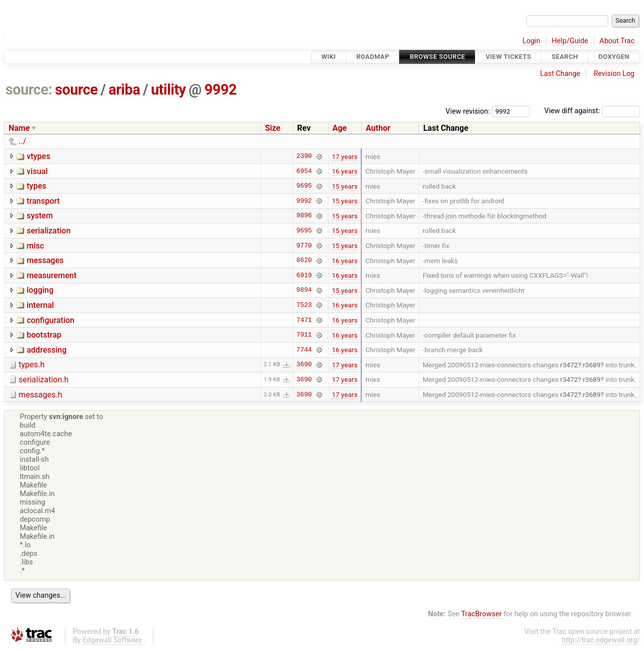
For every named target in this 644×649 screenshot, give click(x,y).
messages (45, 260)
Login (531, 41)
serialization (49, 231)
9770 (304, 246)
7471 (304, 320)
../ (22, 141)
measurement (52, 275)
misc (35, 246)
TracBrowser (482, 614)
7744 (304, 350)
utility (168, 90)
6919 (304, 275)
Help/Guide (570, 41)
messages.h (41, 395)
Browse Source (437, 57)
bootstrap (44, 335)
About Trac (617, 41)
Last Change (560, 74)
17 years (344, 156)
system (40, 216)
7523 (304, 305)
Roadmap (373, 57)
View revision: (468, 111)
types (36, 186)
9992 (220, 90)
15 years (344, 186)
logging (40, 290)
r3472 (569, 365)
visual (37, 171)
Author (378, 128)
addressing (47, 350)
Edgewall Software (112, 640)
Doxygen (614, 57)
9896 (304, 216)
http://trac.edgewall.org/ (601, 640)
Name (19, 128)
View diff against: (592, 111)
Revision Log (614, 74)
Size (273, 128)
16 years (344, 171)
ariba (125, 90)
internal (40, 305)
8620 (304, 261)
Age (340, 128)
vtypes (38, 156)
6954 (304, 171)
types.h (32, 364)
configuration (51, 320)
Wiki (329, 57)
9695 (304, 186)
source (76, 90)
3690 (304, 365)
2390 (304, 156)
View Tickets (508, 57)
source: (29, 90)
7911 (304, 335)
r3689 (591, 365)
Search (565, 57)
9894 (304, 290)
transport (43, 201)
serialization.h (44, 380)
